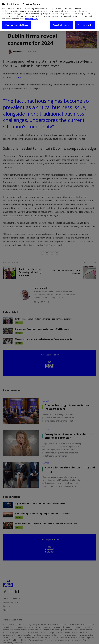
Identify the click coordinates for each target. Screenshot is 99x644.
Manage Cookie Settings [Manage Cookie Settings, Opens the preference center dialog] (17, 24)
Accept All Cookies (61, 24)
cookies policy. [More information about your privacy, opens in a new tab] (32, 18)
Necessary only (85, 24)
